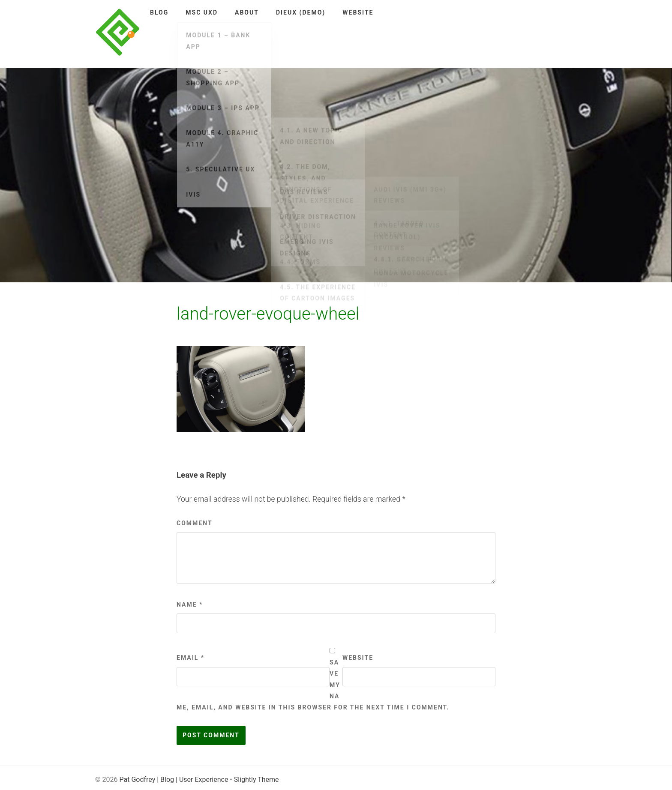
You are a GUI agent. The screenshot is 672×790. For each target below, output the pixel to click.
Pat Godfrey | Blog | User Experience (174, 780)
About (247, 12)
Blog (159, 12)
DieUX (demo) (301, 12)
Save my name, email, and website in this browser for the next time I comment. (313, 685)
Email (190, 658)
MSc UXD (202, 12)
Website (358, 12)
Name (190, 604)
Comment (195, 523)
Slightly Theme (256, 780)
